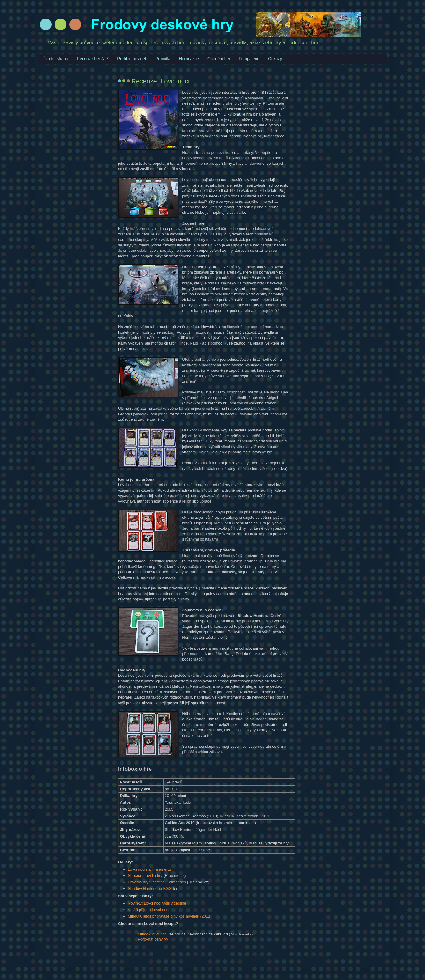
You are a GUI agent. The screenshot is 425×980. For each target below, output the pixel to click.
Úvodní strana (55, 59)
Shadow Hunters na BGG (150, 888)
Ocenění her (219, 59)
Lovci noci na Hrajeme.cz (149, 869)
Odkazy (275, 59)
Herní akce (189, 59)
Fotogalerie (249, 59)
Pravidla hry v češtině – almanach (157, 882)
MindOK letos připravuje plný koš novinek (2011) (170, 916)
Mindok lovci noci (153, 934)
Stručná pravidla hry (145, 876)
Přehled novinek (132, 59)
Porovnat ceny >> (153, 939)
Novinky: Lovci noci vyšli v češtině (157, 903)
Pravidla (163, 59)
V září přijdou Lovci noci (148, 910)
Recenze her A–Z (93, 59)
